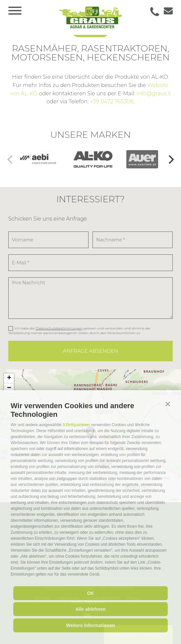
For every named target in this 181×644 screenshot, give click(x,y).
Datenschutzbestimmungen (59, 328)
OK (91, 593)
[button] (168, 404)
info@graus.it (154, 93)
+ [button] (9, 378)
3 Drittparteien (76, 425)
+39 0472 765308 (112, 101)
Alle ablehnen (90, 609)
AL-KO (29, 93)
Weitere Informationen (90, 625)
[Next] (170, 159)
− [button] (9, 388)
